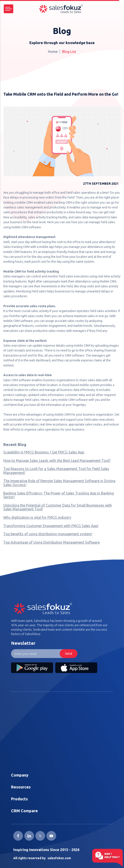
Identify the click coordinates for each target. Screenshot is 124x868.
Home (53, 52)
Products (19, 799)
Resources (21, 787)
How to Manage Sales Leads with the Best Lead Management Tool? (57, 461)
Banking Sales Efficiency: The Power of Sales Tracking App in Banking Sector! (59, 495)
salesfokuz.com (59, 858)
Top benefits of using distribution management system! (48, 534)
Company (20, 775)
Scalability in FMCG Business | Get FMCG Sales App (44, 452)
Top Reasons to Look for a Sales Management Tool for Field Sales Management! (56, 471)
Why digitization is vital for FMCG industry (37, 517)
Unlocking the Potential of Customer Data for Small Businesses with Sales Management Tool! (58, 507)
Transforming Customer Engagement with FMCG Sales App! (51, 526)
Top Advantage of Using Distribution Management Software (52, 542)
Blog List (69, 52)
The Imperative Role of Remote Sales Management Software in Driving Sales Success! (59, 483)
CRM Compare (24, 811)
